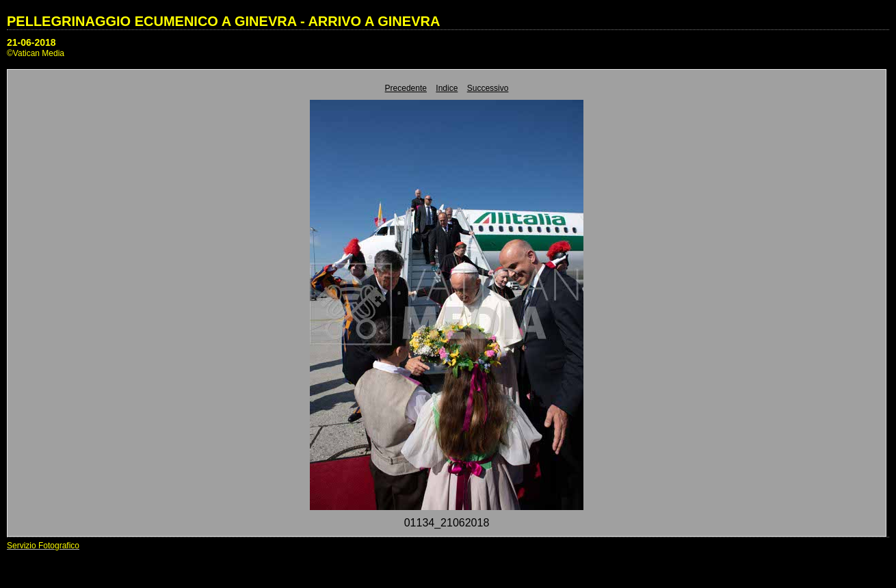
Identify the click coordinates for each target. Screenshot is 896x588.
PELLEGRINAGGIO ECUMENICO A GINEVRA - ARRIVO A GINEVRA (223, 21)
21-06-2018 (31, 42)
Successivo (488, 88)
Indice (447, 88)
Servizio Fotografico (43, 546)
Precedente (406, 88)
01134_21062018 (447, 523)
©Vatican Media (36, 53)
